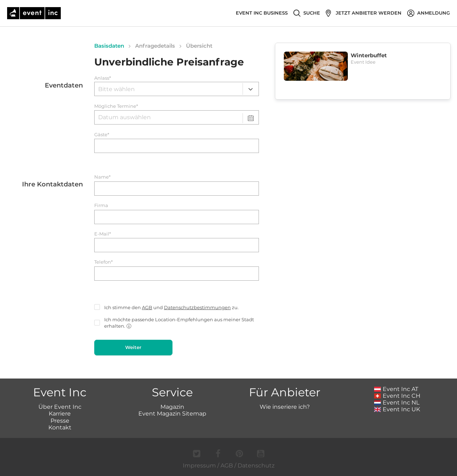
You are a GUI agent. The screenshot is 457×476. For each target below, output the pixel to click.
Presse (60, 421)
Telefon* (103, 262)
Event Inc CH (397, 396)
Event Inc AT (396, 389)
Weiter (133, 347)
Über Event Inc (60, 407)
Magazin (172, 407)
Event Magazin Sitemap (172, 414)
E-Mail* (103, 234)
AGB (147, 307)
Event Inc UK (397, 409)
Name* (102, 177)
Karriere (60, 414)
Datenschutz (256, 466)
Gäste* (102, 135)
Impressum (199, 466)
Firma (101, 205)
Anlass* (103, 78)
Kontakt (60, 427)
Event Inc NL (397, 403)
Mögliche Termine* (116, 106)
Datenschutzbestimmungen (197, 307)
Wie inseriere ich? (285, 407)
